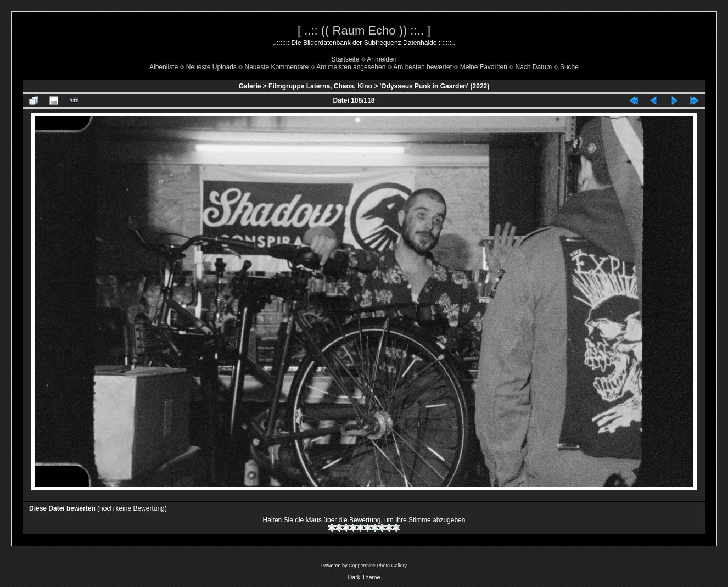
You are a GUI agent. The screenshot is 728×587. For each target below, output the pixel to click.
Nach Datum (534, 67)
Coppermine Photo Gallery (378, 566)
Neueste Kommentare (277, 67)
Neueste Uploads (211, 67)
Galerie (250, 86)
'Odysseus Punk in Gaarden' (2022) (434, 86)
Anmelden (382, 59)
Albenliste (164, 67)
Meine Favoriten (484, 67)
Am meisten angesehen (351, 67)
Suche (569, 67)
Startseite (346, 59)
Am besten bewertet (422, 67)
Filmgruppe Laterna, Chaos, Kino (320, 86)
